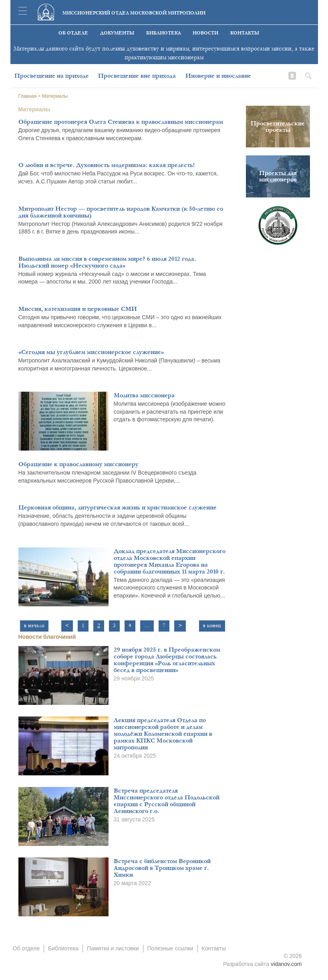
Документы (117, 33)
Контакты (245, 33)
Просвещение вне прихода (137, 76)
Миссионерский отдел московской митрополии (134, 13)
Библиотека (164, 33)
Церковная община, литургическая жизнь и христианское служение (118, 507)
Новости (205, 33)
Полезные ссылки (170, 948)
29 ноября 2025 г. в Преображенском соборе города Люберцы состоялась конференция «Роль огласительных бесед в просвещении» (167, 660)
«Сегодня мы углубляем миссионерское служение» (91, 352)
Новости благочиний (47, 637)
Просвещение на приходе (52, 76)
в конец (212, 626)
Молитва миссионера (144, 395)
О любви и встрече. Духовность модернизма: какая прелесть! (107, 165)
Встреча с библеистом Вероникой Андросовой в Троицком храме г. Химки (162, 868)
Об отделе (73, 33)
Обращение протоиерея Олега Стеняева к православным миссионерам (121, 122)
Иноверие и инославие (218, 76)
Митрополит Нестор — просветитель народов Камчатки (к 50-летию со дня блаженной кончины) (121, 212)
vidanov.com (286, 964)
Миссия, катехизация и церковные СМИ (78, 309)
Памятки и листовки (113, 948)
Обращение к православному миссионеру (78, 464)
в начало (34, 626)
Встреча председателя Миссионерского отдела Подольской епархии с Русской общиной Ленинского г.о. (167, 801)
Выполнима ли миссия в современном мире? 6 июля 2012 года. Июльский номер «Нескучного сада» (107, 262)
